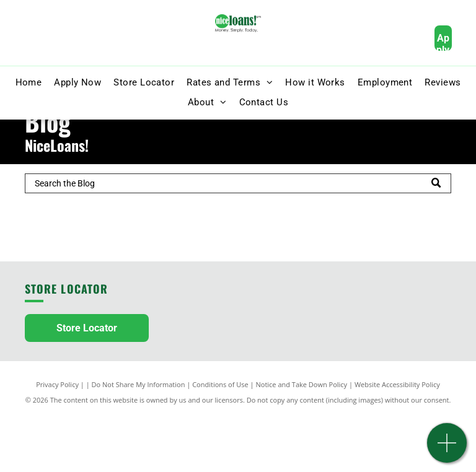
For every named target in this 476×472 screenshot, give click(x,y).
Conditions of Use (220, 384)
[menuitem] (29, 83)
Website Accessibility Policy (397, 384)
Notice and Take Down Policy (302, 384)
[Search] (238, 183)
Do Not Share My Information (139, 384)
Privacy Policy (57, 384)
